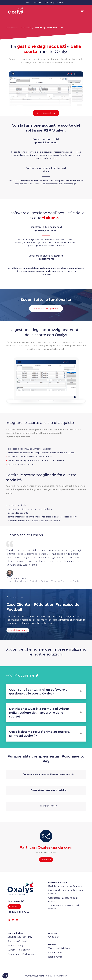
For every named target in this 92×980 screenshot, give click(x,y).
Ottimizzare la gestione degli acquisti (63, 900)
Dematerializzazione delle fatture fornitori (66, 892)
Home (8, 28)
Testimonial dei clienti (59, 948)
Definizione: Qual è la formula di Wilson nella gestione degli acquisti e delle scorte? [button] (46, 713)
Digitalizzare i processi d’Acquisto (65, 886)
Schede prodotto (57, 953)
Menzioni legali (46, 976)
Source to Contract (17, 941)
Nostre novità (55, 957)
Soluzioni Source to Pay (20, 937)
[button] (82, 11)
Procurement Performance (22, 954)
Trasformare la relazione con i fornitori (63, 907)
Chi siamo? (54, 937)
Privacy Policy (60, 976)
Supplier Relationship (19, 950)
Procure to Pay (15, 945)
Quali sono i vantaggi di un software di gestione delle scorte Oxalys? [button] (46, 692)
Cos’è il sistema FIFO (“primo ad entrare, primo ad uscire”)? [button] (46, 734)
